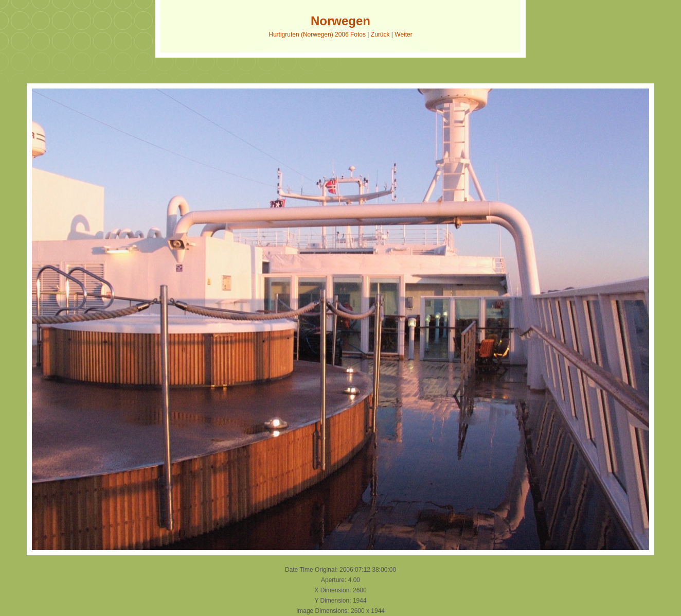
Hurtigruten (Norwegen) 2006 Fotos (317, 34)
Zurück (380, 34)
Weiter (403, 34)
